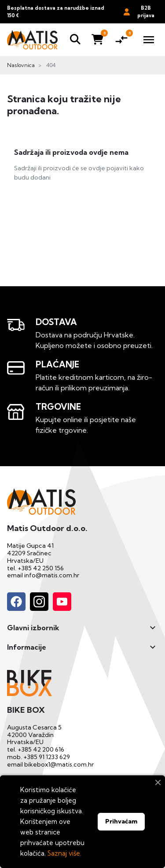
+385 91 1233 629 (47, 757)
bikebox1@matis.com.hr (59, 764)
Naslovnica (21, 65)
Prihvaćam (121, 821)
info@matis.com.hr (52, 575)
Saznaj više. (64, 853)
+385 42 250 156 (41, 568)
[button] (75, 40)
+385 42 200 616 (41, 749)
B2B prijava (139, 12)
